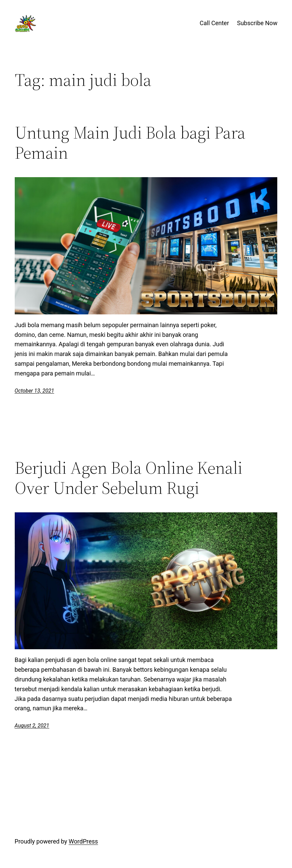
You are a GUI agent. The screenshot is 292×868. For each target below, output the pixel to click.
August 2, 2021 (32, 726)
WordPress (83, 841)
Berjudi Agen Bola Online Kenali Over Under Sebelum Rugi (129, 478)
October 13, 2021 (34, 391)
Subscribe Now (257, 23)
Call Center (214, 23)
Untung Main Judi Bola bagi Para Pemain (130, 143)
